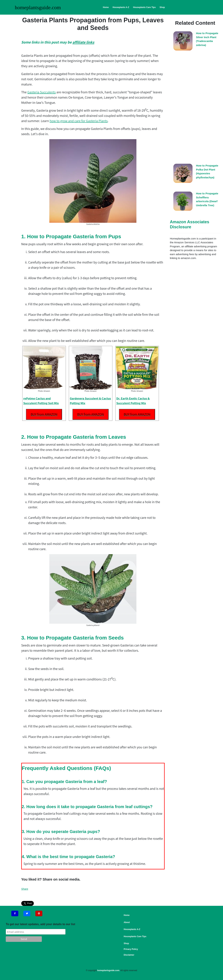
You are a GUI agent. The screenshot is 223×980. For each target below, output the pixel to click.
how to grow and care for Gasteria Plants (79, 121)
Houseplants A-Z (121, 7)
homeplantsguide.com (38, 7)
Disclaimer (129, 955)
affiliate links (83, 42)
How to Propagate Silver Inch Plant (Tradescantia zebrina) (207, 39)
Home (106, 7)
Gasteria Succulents (42, 92)
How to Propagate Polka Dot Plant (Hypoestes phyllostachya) (207, 171)
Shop (162, 7)
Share (25, 889)
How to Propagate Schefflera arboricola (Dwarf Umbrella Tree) (207, 199)
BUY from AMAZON (44, 414)
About (127, 922)
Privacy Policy (131, 949)
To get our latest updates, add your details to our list (40, 924)
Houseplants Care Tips (144, 7)
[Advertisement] (195, 108)
